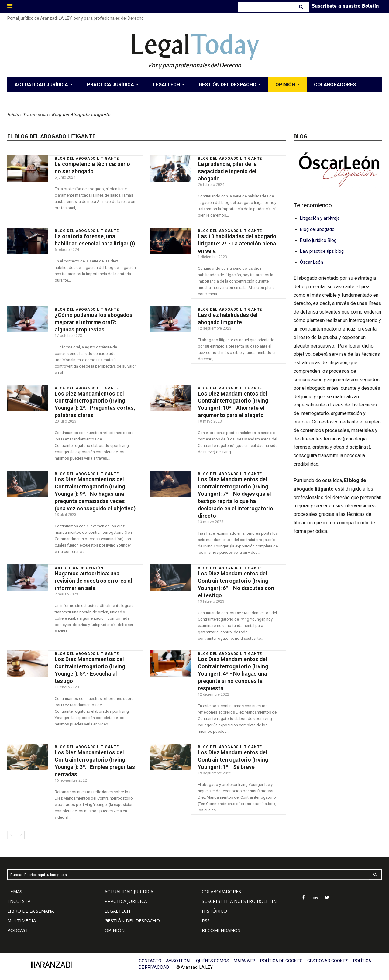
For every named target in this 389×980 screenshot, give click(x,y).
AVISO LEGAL (179, 956)
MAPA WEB (245, 956)
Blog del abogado (317, 229)
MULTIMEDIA (22, 915)
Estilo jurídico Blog (318, 240)
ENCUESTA (19, 896)
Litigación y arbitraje (320, 218)
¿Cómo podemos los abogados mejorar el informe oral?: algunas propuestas (94, 321)
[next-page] (21, 830)
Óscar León (312, 262)
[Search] (302, 7)
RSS (206, 915)
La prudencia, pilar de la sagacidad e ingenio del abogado (227, 171)
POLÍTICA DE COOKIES (281, 956)
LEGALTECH (117, 906)
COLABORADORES (221, 886)
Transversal (35, 115)
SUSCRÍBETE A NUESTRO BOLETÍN (239, 896)
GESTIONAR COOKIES (328, 956)
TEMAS (15, 886)
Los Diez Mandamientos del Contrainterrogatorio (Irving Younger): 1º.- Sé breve (233, 755)
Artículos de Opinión (79, 565)
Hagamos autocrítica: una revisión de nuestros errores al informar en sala (93, 577)
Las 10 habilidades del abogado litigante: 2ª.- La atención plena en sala (237, 243)
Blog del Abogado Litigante (87, 159)
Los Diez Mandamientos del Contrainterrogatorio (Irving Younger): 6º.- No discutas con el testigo (236, 581)
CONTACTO (150, 956)
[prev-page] (11, 830)
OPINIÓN (115, 925)
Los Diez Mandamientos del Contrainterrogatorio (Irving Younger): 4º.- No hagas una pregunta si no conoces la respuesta (233, 670)
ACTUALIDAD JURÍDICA (129, 886)
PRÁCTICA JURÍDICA (126, 896)
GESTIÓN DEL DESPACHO (132, 915)
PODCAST (18, 925)
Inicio (13, 115)
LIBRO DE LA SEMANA (31, 906)
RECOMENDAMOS (221, 925)
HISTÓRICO (214, 906)
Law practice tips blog (322, 251)
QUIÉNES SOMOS (213, 956)
